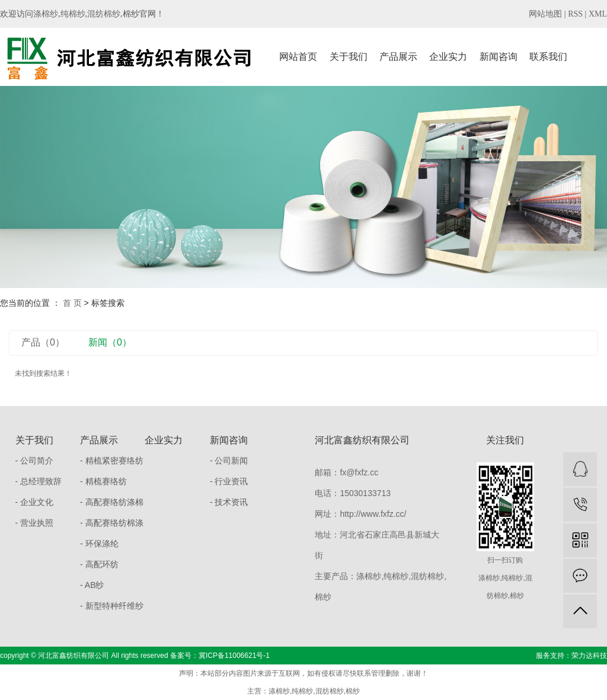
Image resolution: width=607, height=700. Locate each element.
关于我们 (349, 57)
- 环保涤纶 (99, 544)
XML (598, 14)
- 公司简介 (35, 461)
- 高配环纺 (99, 564)
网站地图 (545, 14)
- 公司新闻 (229, 461)
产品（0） (43, 342)
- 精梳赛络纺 (103, 481)
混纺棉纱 (104, 14)
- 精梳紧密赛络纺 (112, 461)
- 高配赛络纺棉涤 (112, 523)
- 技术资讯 (229, 502)
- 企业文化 (35, 502)
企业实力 (448, 57)
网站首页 (298, 57)
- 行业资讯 (229, 481)
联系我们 (548, 57)
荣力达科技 (589, 656)
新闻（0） (110, 342)
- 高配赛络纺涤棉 (112, 502)
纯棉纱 (73, 14)
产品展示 (398, 57)
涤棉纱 (46, 14)
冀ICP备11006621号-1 (234, 656)
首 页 (72, 303)
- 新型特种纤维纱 (112, 606)
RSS (575, 14)
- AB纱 (92, 585)
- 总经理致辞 (39, 481)
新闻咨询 (499, 57)
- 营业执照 (35, 523)
